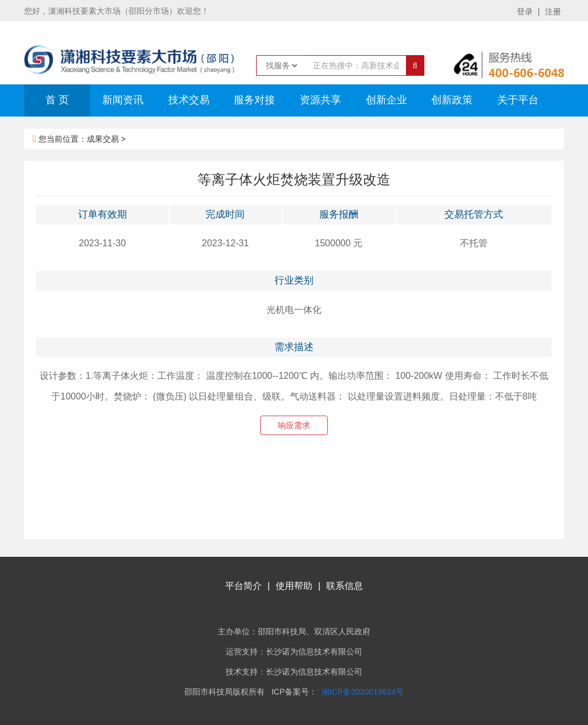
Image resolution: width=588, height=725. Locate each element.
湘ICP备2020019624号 (363, 692)
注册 (553, 11)
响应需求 (294, 425)
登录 (525, 11)
